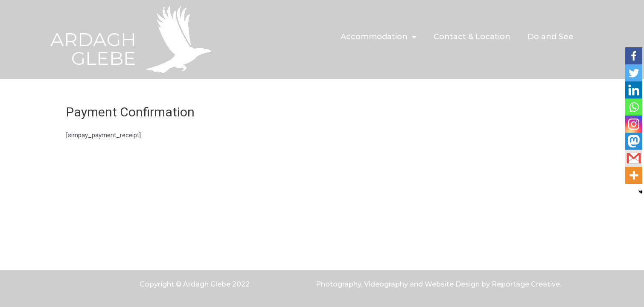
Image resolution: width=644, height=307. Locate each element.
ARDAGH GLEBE (93, 49)
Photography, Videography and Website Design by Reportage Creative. (439, 284)
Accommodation (379, 37)
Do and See (551, 37)
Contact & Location (472, 37)
